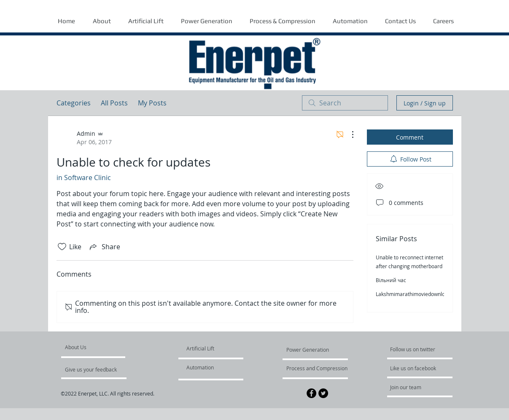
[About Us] (97, 347)
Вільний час (391, 280)
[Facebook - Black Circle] (311, 393)
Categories (74, 103)
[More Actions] (348, 135)
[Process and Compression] (317, 368)
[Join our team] (413, 387)
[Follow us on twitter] (413, 349)
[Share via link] (104, 247)
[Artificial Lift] (206, 348)
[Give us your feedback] (95, 369)
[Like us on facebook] (415, 368)
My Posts (152, 103)
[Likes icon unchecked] (62, 247)
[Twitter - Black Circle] (323, 393)
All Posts (114, 103)
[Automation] (211, 367)
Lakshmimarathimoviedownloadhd (416, 294)
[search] (345, 103)
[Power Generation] (309, 350)
